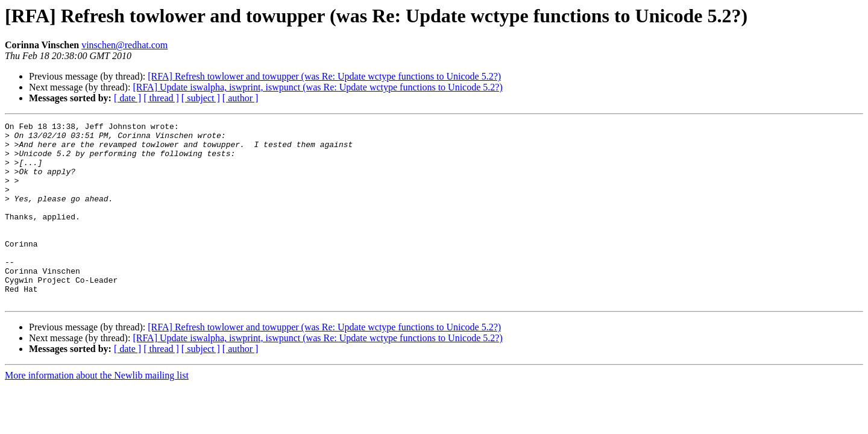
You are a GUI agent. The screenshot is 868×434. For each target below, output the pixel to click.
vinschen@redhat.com (124, 45)
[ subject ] (201, 98)
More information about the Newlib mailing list (97, 411)
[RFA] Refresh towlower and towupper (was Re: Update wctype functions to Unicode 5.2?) (324, 76)
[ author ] (241, 98)
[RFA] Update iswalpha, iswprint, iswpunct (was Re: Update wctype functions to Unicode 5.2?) (317, 87)
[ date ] (127, 98)
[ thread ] (161, 98)
